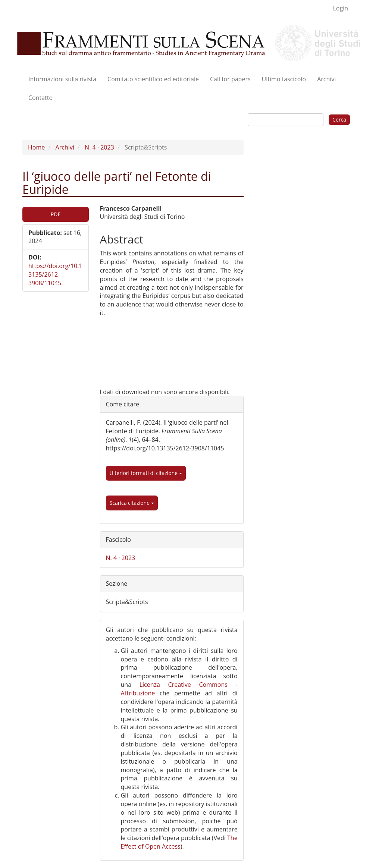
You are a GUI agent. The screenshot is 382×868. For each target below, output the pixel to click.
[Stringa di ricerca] (286, 120)
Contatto (40, 98)
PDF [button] (56, 214)
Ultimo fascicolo (284, 79)
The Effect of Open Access (179, 842)
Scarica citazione (132, 503)
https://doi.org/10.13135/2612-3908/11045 (55, 274)
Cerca (339, 119)
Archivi (326, 79)
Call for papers (230, 79)
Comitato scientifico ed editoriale (153, 79)
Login (340, 8)
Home (36, 147)
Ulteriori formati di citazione (146, 473)
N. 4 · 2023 (99, 147)
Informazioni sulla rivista (62, 79)
